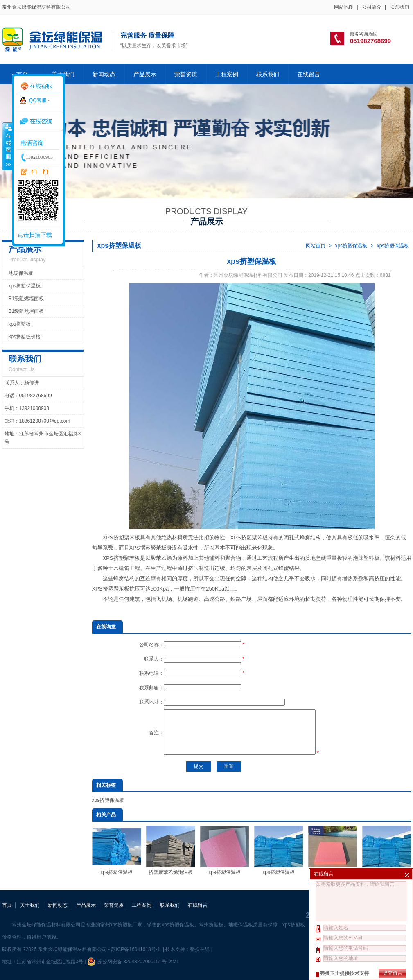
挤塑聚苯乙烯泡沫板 (171, 850)
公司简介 (372, 7)
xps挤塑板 (20, 324)
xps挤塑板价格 (25, 337)
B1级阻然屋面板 (26, 311)
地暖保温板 (21, 273)
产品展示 (145, 74)
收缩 (7, 146)
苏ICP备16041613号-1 (136, 949)
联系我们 (399, 7)
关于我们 (30, 905)
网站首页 (316, 246)
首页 (7, 905)
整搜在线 (200, 949)
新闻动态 (104, 74)
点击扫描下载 (35, 235)
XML (174, 962)
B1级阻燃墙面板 (26, 299)
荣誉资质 (186, 74)
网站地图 (344, 7)
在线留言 (309, 74)
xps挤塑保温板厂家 (333, 850)
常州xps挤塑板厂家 (121, 925)
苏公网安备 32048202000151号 (127, 962)
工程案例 (227, 74)
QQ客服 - (39, 100)
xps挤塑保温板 (351, 246)
